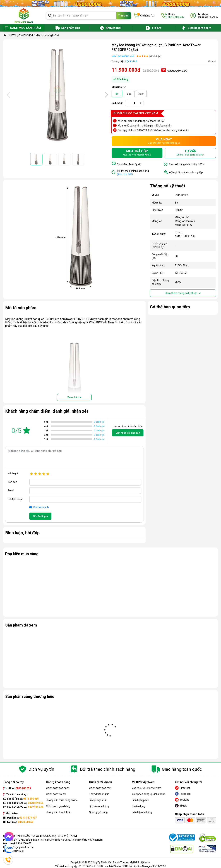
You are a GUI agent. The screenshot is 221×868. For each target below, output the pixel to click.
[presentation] (8, 95)
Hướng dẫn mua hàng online (62, 800)
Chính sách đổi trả (56, 794)
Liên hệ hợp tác (140, 800)
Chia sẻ (212, 61)
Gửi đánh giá (40, 516)
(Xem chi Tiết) (125, 174)
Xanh (141, 94)
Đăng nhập (203, 17)
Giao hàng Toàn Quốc (129, 164)
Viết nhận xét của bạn (128, 433)
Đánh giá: (13, 474)
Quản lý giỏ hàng (98, 812)
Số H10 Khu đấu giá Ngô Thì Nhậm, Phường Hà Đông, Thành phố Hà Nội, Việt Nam (57, 840)
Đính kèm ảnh (39, 507)
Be (117, 94)
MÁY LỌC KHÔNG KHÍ (123, 56)
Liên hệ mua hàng (142, 812)
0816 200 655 (24, 843)
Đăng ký (214, 17)
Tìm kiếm (124, 16)
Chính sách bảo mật (100, 788)
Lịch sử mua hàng (99, 806)
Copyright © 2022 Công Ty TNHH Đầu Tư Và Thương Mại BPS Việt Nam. (110, 862)
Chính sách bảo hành (58, 788)
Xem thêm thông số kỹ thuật (183, 293)
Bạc (129, 94)
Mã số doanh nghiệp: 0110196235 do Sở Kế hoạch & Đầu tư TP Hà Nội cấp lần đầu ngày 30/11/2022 (110, 866)
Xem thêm (74, 397)
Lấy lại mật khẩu (98, 800)
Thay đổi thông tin (99, 794)
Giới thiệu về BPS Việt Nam (147, 788)
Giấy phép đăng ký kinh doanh (149, 794)
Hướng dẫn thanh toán (59, 812)
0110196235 (17, 851)
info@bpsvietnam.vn (23, 847)
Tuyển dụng (139, 806)
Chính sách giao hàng (58, 806)
